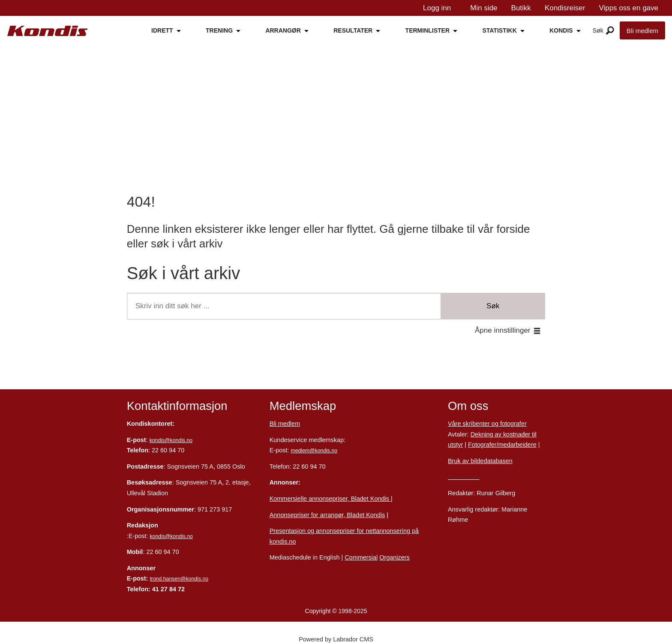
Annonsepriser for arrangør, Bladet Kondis (327, 515)
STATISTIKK (499, 30)
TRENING (219, 30)
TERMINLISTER (427, 30)
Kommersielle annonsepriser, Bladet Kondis (330, 499)
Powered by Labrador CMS (336, 639)
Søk (493, 306)
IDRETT (162, 30)
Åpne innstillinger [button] (502, 330)
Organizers (394, 557)
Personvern (464, 477)
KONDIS (561, 30)
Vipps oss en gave (628, 8)
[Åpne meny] (610, 31)
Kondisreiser (565, 8)
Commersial (361, 557)
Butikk (521, 8)
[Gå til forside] (48, 31)
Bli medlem (642, 31)
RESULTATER (353, 30)
